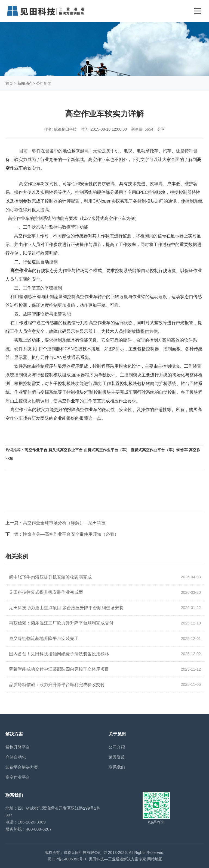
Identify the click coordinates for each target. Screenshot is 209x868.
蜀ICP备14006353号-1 (67, 859)
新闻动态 (25, 83)
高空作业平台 (18, 777)
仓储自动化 (16, 757)
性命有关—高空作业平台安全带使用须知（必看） (71, 534)
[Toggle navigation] (197, 11)
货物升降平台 (18, 747)
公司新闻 (44, 83)
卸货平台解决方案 (22, 767)
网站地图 (155, 859)
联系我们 (117, 767)
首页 (9, 83)
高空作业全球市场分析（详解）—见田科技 (64, 523)
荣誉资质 (117, 757)
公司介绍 (117, 747)
